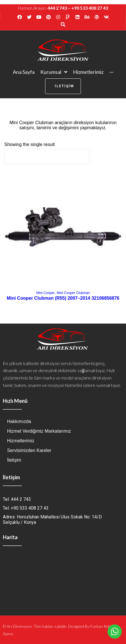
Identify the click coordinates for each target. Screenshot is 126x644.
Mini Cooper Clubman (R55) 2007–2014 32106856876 (63, 298)
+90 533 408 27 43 (90, 8)
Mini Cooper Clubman (73, 293)
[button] (63, 86)
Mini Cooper (46, 293)
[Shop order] (47, 156)
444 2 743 (57, 8)
